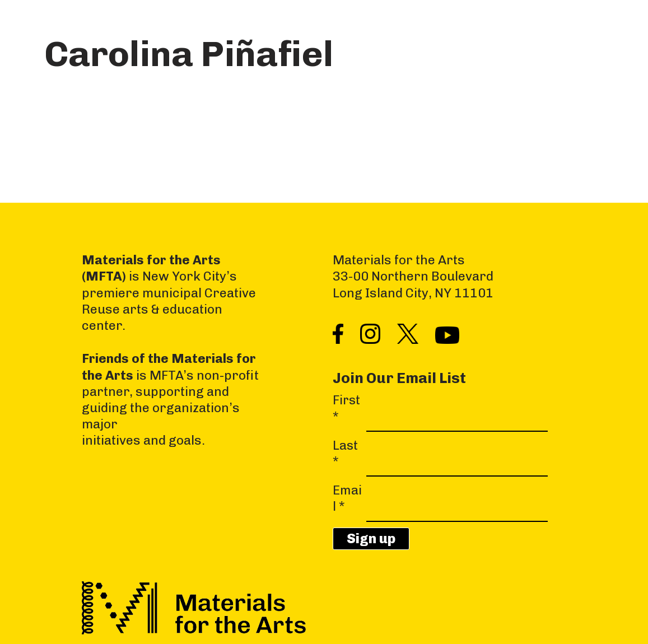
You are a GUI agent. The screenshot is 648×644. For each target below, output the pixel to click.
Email (347, 498)
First (346, 408)
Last (345, 454)
